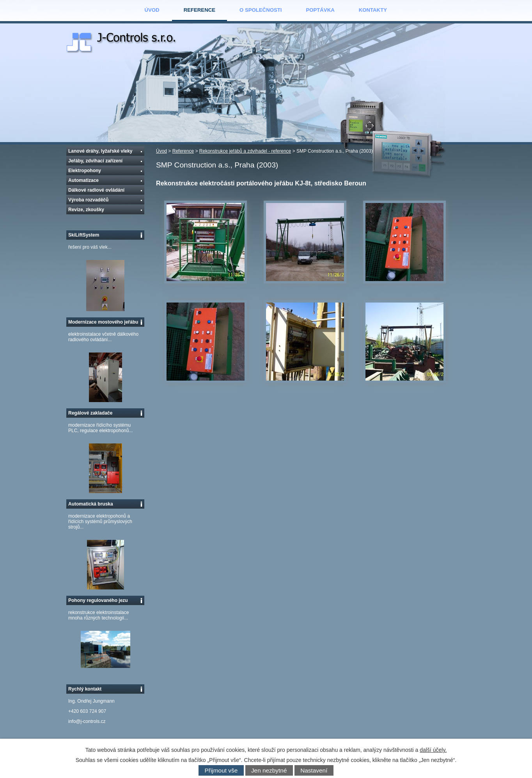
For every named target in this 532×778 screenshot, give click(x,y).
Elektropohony (85, 171)
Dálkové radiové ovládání (96, 190)
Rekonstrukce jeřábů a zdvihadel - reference (245, 151)
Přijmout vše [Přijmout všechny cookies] (221, 770)
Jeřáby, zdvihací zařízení (95, 161)
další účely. (433, 750)
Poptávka (320, 10)
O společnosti (261, 10)
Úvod (152, 10)
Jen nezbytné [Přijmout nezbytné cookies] (269, 770)
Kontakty (373, 10)
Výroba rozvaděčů (88, 200)
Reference (199, 10)
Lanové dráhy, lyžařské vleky (100, 151)
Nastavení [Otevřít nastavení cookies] (314, 770)
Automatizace (83, 180)
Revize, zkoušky (86, 210)
